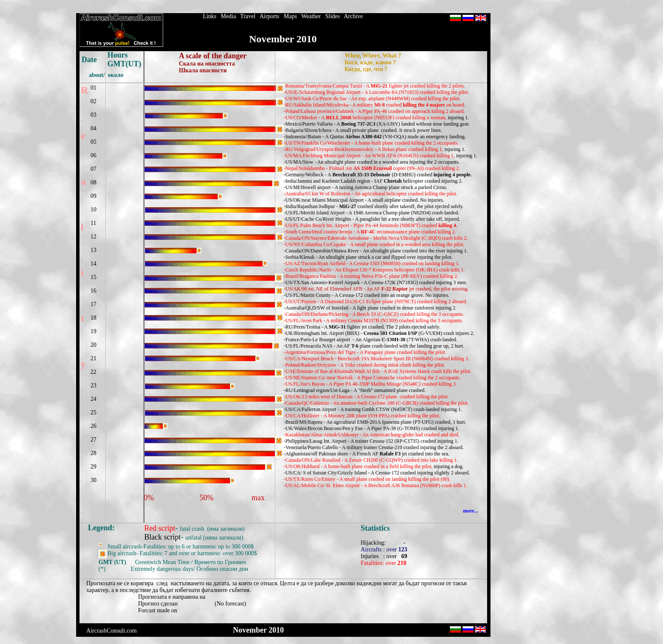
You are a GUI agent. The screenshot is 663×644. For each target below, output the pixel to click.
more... (470, 511)
